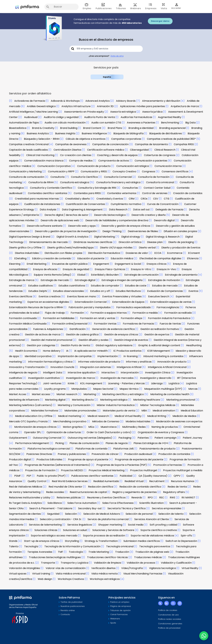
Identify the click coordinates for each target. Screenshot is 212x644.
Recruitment (157, 481)
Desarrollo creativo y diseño (149, 215)
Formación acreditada (178, 313)
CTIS (167, 199)
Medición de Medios (184, 416)
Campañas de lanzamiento (152, 144)
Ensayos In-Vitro (141, 269)
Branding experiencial (172, 128)
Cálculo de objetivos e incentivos (86, 139)
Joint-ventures (52, 383)
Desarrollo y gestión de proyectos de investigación (66, 231)
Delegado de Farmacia (169, 210)
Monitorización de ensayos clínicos (35, 427)
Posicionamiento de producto (157, 449)
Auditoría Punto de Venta (100, 117)
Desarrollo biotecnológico (110, 215)
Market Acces (18, 394)
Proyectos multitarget (144, 470)
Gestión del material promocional (52, 340)
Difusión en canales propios (180, 231)
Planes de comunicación (84, 443)
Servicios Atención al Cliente (152, 519)
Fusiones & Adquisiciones (48, 329)
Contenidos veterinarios (122, 193)
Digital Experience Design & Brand (30, 237)
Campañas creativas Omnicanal (29, 144)
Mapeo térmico (129, 389)
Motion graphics (73, 427)
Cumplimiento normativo (126, 204)
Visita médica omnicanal (71, 574)
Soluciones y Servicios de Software (113, 530)
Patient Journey (193, 438)
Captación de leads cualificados (28, 150)
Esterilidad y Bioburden (105, 275)
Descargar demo (160, 21)
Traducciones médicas (148, 557)
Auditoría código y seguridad (61, 117)
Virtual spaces (18, 574)
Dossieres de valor (137, 253)
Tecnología (31, 546)
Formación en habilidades (59, 318)
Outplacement (18, 438)
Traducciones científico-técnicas (107, 557)
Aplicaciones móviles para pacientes (142, 106)
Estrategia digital (85, 280)
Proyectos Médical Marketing (107, 470)
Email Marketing (36, 264)
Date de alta (117, 56)
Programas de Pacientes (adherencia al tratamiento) (57, 465)
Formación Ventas (105, 324)
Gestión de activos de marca (43, 334)
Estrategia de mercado (55, 280)
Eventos (193, 291)
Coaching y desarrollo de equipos (117, 155)
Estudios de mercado (165, 286)
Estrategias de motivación (164, 280)
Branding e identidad (141, 128)
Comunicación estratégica (133, 166)
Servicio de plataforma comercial (108, 519)
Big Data (190, 123)
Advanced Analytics (98, 101)
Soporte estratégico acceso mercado (54, 536)
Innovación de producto (172, 362)
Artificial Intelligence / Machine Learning (33, 112)
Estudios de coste (136, 286)
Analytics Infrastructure (76, 106)
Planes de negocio (117, 443)
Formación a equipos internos (109, 313)
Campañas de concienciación (110, 144)
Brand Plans (115, 128)
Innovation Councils (62, 367)
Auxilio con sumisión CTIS (106, 123)
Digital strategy (131, 237)
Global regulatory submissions (114, 345)
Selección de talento (171, 514)
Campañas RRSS (184, 144)
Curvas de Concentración (163, 204)
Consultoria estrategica (75, 182)
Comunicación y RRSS (94, 171)
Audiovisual (31, 117)
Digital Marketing (104, 237)
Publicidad (126, 476)
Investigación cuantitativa (44, 378)
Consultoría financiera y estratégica (118, 182)
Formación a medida (145, 313)
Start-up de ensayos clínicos (42, 541)
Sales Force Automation (82, 503)
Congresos (149, 171)
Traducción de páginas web (152, 552)
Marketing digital (55, 400)
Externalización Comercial (91, 302)
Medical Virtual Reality (128, 416)
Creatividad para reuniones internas (37, 199)
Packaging (125, 438)
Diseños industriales (27, 253)
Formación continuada (23, 318)
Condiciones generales (170, 624)
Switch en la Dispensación (181, 541)
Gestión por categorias (41, 345)
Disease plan (155, 242)
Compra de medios (81, 161)
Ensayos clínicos (157, 264)
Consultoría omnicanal (160, 182)
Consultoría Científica (84, 177)
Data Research (118, 210)
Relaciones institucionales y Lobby (30, 498)
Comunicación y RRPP (61, 171)
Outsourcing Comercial (47, 438)
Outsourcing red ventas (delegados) (90, 438)
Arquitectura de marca (185, 106)
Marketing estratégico (114, 400)
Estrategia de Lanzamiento (181, 275)
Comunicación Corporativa (54, 166)
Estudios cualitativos (41, 286)
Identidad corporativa (38, 356)
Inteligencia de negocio (23, 373)
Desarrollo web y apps (82, 226)
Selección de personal (139, 514)
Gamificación (78, 329)
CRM (132, 199)
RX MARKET (188, 498)
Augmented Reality (170, 117)
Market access (41, 394)
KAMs (71, 383)
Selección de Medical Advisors (102, 514)
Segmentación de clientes (25, 514)
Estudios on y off (100, 291)
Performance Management (32, 443)
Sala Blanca (55, 503)
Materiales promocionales (80, 411)
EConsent (194, 253)
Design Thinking (112, 231)
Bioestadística (18, 128)
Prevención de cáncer (105, 454)
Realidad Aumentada (106, 481)
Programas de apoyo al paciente (88, 459)
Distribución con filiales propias (63, 253)
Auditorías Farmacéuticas (136, 117)
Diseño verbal (147, 248)
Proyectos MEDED (72, 470)
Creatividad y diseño (78, 199)
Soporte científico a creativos (159, 530)
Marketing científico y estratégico (123, 394)
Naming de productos (165, 427)
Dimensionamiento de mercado (49, 242)
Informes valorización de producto (99, 362)
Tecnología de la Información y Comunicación (72, 546)
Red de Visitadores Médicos (26, 487)
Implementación (108, 356)
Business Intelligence (94, 133)
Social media (136, 525)
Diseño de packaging (181, 242)
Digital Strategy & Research (163, 237)
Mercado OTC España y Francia (28, 421)
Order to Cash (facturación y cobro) (109, 432)
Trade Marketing (99, 552)
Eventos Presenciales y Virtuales (122, 296)
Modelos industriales (138, 421)
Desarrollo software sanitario (45, 226)
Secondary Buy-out (90, 508)
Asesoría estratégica (123, 112)
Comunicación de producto (94, 166)
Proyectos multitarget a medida (183, 470)
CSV (156, 199)
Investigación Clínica (158, 373)
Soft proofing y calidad (163, 525)
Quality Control (37, 481)
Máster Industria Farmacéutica (116, 405)
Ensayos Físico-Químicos (110, 269)
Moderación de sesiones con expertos (179, 421)
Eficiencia (193, 258)
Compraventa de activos (114, 161)
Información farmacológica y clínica (50, 362)
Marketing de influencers (24, 400)
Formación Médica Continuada (28, 324)
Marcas (193, 389)
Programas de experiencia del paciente (139, 459)
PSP (29, 476)
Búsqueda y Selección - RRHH (42, 139)
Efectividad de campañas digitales (160, 258)
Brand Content (92, 128)
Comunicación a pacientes (151, 161)
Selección (71, 514)
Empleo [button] (87, 6)
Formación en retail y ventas (98, 318)
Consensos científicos (175, 171)
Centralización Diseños (67, 150)
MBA (144, 411)
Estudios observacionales (68, 291)
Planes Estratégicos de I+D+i (151, 443)
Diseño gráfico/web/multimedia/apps (70, 248)
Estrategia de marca (22, 280)
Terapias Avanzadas (40, 552)
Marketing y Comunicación (74, 405)
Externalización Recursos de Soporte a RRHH (36, 307)
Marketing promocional (181, 400)
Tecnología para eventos (155, 546)
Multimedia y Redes (134, 427)
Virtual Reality (190, 568)
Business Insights (65, 133)
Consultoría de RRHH (41, 182)
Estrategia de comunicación (141, 275)
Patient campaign (165, 438)
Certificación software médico (106, 150)
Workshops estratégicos (105, 579)
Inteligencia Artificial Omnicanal (167, 367)
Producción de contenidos (174, 454)
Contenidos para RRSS (87, 193)
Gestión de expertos (157, 334)
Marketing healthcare (147, 400)
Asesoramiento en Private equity (84, 112)
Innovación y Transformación (27, 367)
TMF (60, 552)
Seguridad (53, 514)
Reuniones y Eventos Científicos (106, 498)
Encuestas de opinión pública (70, 264)
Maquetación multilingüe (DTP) (163, 389)
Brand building (69, 128)
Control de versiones (155, 193)
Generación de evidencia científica (113, 329)
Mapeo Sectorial (103, 389)
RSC (162, 498)
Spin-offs (186, 536)
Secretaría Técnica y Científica (127, 508)
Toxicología (76, 552)
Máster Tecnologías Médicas (158, 405)
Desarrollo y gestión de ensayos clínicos (126, 226)
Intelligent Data (52, 373)
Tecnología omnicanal (120, 546)
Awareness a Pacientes (141, 123)
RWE (172, 498)
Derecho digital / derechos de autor (66, 215)
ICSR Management (159, 351)
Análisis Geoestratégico (41, 106)
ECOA (158, 253)
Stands (13, 541)
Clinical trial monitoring (40, 155)
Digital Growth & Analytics (72, 237)
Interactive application (82, 373)
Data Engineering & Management (82, 210)
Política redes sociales (170, 619)
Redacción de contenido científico (140, 487)
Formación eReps (132, 318)
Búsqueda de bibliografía (128, 133)
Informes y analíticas (139, 362)
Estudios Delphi (38, 291)
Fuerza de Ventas (170, 324)
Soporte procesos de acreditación (104, 536)
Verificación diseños (103, 568)
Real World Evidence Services (70, 481)
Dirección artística (130, 242)
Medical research (98, 416)
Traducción (122, 552)
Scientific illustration (152, 503)
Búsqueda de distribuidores (166, 133)
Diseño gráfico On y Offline (25, 248)
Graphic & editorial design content (159, 345)
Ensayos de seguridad (76, 269)
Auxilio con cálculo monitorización (65, 123)
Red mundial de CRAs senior (65, 487)
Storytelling (72, 541)
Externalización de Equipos (128, 302)
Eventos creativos (50, 296)
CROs (144, 199)
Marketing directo (83, 400)
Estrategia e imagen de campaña (122, 280)
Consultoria (57, 177)
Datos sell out (141, 210)
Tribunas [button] (121, 6)
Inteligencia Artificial (129, 367)
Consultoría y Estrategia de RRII (97, 188)
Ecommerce (175, 253)
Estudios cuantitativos (72, 286)
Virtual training (41, 574)
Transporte (48, 563)
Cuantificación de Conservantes (85, 204)
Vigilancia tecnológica (162, 568)
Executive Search (159, 296)
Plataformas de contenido (91, 449)
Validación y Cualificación (176, 563)
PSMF (18, 476)
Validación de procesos (141, 563)
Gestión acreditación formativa (160, 329)
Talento (14, 546)
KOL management (91, 383)
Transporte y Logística (74, 563)
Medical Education (192, 411)
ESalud (81, 275)
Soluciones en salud (75, 530)
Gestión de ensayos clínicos (121, 334)
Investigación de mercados (117, 378)
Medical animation (164, 411)
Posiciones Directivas (39, 454)
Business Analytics (38, 133)
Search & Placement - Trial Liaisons (51, 508)
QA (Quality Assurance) (153, 476)
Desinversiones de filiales (143, 231)
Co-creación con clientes (76, 155)
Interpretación (130, 373)
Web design (45, 579)
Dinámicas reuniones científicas (93, 242)
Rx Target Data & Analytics (25, 503)
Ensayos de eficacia (45, 269)
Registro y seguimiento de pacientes (135, 492)
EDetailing (20, 258)
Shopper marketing (110, 525)
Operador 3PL (32, 432)
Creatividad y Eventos (110, 199)
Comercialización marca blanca (44, 161)
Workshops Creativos (71, 579)
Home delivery (52, 351)
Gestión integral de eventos (131, 340)
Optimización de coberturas (64, 432)
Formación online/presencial (70, 324)
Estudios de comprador (105, 286)
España (107, 77)
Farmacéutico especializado (134, 307)
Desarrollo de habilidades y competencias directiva (117, 220)
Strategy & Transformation (101, 541)
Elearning (15, 264)
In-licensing (131, 356)
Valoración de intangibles (24, 568)
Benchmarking (170, 123)
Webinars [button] (136, 6)
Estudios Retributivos (128, 291)
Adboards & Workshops (65, 101)
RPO (150, 498)
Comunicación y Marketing (25, 171)
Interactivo (108, 373)
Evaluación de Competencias (165, 291)
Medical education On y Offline (34, 416)
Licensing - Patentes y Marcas (126, 383)
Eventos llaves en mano (82, 296)
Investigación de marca (80, 378)
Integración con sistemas (95, 367)
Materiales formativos (45, 411)
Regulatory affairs (174, 492)
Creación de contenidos (188, 193)
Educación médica (122, 258)
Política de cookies (168, 610)
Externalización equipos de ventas (171, 302)
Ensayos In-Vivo (166, 269)
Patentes (143, 438)
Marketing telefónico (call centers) (31, 405)
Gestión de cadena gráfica (82, 334)
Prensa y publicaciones (72, 454)
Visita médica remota (104, 574)
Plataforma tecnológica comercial (49, 449)
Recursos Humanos (183, 481)
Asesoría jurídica (152, 112)
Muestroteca (109, 427)
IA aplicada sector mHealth (91, 351)
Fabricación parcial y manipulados (90, 307)
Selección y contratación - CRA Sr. (61, 519)
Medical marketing (70, 416)
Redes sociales (55, 492)
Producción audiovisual (138, 454)
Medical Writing (157, 416)
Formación (77, 313)
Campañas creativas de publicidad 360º (171, 139)
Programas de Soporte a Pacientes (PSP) (122, 465)
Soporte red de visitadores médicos (152, 536)
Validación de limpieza (107, 563)
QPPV (177, 476)
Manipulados (79, 389)
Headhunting (194, 345)
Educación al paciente (91, 258)
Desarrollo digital (164, 220)
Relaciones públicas (69, 498)
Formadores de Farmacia (138, 324)
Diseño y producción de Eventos (181, 248)
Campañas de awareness (71, 144)
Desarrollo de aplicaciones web (60, 220)
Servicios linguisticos (80, 525)
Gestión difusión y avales (93, 340)
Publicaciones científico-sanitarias (92, 476)
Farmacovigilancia (168, 307)
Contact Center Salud (157, 188)
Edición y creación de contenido (52, 258)
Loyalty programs (55, 389)
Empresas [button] (151, 6)
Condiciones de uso (168, 615)
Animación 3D (105, 106)
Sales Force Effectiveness (118, 503)
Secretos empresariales (167, 508)
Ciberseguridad (139, 150)
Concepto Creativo (124, 171)
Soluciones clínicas (46, 530)
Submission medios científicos (142, 541)
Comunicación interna (168, 166)
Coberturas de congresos (160, 155)
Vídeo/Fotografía (132, 568)
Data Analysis (48, 210)
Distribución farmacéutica (104, 253)
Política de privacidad (169, 628)
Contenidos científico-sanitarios (48, 193)
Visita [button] (164, 6)
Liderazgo (157, 383)
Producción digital (20, 459)
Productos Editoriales (49, 459)
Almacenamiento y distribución (161, 101)
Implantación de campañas (75, 356)
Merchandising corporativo (70, 421)
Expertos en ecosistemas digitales (48, 302)
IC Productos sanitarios (127, 351)
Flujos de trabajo (55, 313)
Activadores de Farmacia (30, 101)
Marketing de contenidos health (170, 394)
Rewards (137, 498)
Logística (174, 383)
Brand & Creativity (43, 128)
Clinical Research (165, 150)
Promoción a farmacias (168, 465)
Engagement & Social (128, 264)
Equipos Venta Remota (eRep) (52, 275)
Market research (67, 394)
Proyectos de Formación (40, 470)
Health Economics (26, 351)
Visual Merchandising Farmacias (143, 574)
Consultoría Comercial (118, 177)
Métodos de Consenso (106, 421)
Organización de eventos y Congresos (161, 432)
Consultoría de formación (154, 177)
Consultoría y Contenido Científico (51, 188)
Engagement (101, 264)
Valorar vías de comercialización (66, 568)
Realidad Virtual (134, 481)
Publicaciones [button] (104, 6)
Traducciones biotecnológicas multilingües (55, 557)
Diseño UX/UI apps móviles (116, 248)
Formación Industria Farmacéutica (169, 318)
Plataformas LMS (123, 449)
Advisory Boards (126, 101)
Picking (60, 443)
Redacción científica (101, 487)
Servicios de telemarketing (45, 525)
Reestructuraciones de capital (88, 492)
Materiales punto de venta (119, 411)
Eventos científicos (21, 296)
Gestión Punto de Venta (75, 345)
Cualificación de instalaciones (42, 204)
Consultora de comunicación (27, 177)
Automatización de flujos (24, 123)
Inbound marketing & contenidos (163, 356)
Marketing (90, 394)
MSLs (91, 427)
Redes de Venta (177, 487)
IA (67, 351)
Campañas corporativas (126, 139)
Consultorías (130, 188)
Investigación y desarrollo (156, 378)
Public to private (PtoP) (51, 476)
